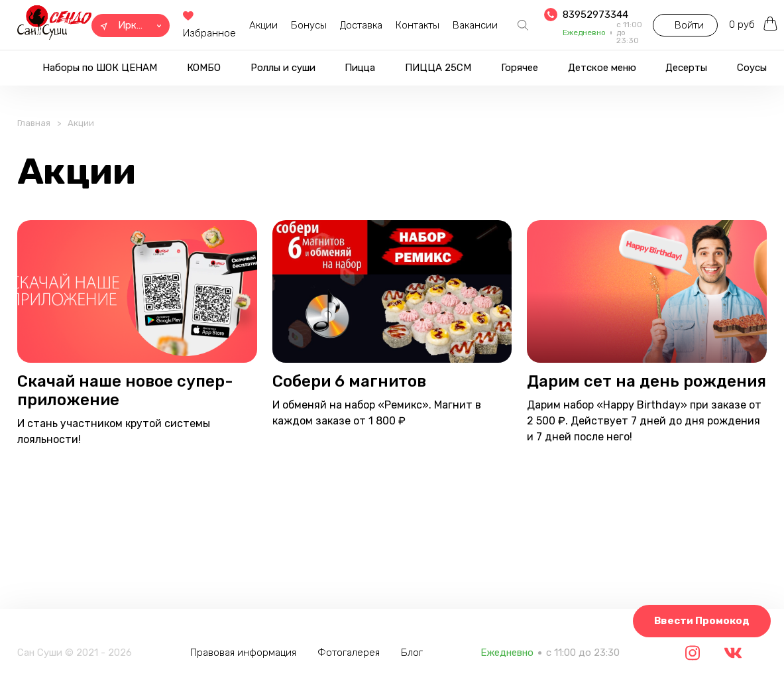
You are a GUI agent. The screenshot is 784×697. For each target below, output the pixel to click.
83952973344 (595, 15)
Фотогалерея (353, 653)
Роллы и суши (283, 68)
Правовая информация (247, 653)
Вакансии (475, 25)
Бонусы (309, 25)
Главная (34, 130)
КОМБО (204, 68)
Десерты (686, 68)
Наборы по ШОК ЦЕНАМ (100, 68)
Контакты (418, 25)
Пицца (360, 68)
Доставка (361, 25)
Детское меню (602, 68)
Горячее (520, 68)
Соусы (752, 68)
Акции (263, 25)
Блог (416, 653)
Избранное (209, 26)
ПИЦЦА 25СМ (438, 68)
